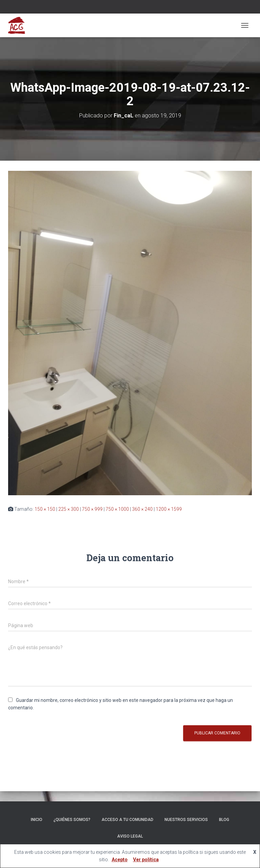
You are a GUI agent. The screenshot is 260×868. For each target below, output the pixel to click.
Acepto (120, 860)
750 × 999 (92, 509)
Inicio (37, 820)
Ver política (146, 860)
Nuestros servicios (186, 820)
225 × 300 (69, 509)
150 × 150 (45, 509)
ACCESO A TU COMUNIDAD (127, 820)
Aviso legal (130, 836)
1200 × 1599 (169, 509)
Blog (224, 820)
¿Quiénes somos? (72, 820)
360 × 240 (142, 509)
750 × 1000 (117, 509)
